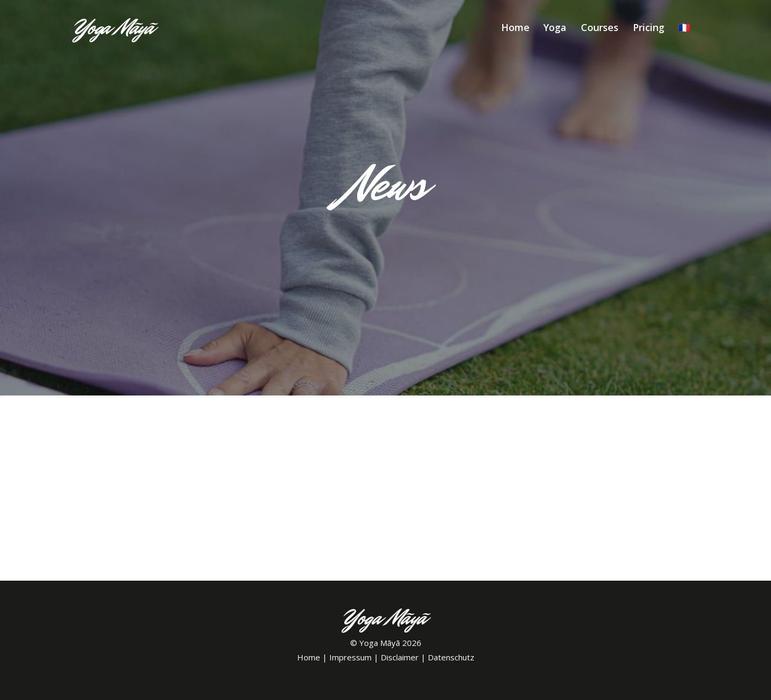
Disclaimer (400, 657)
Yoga (555, 27)
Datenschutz (451, 657)
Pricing (649, 27)
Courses (600, 27)
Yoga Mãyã (380, 643)
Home (515, 27)
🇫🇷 (684, 27)
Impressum (350, 657)
